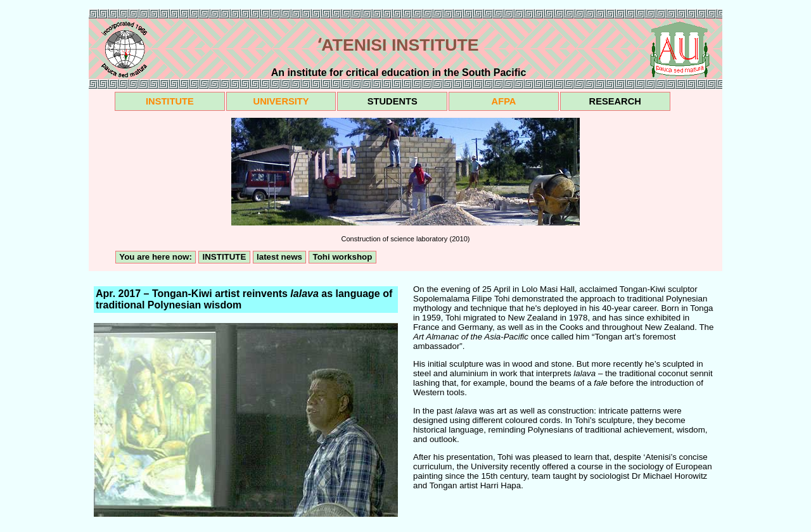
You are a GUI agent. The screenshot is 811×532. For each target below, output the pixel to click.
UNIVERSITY (281, 101)
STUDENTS (393, 101)
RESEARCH (615, 101)
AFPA (504, 101)
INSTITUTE (170, 101)
